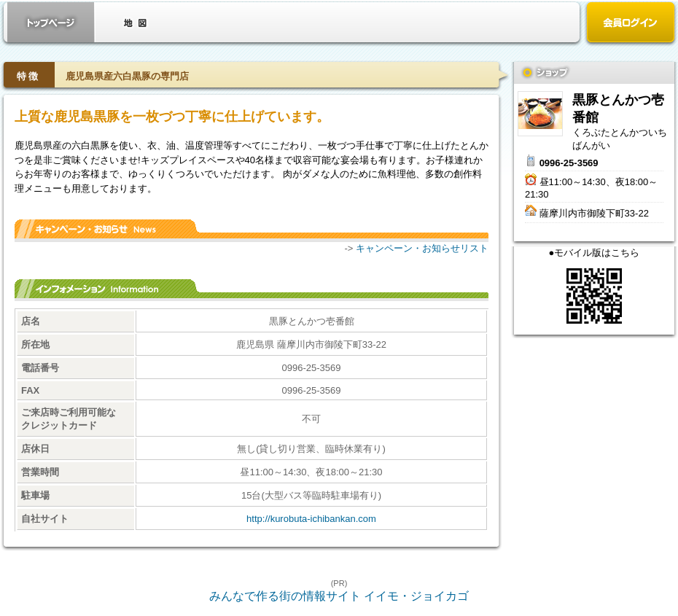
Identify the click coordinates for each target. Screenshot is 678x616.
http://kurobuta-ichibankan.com (311, 519)
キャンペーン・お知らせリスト (422, 248)
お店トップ (51, 22)
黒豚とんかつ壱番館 (540, 114)
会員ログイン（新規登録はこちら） (631, 24)
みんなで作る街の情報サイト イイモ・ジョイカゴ (339, 596)
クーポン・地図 (135, 22)
